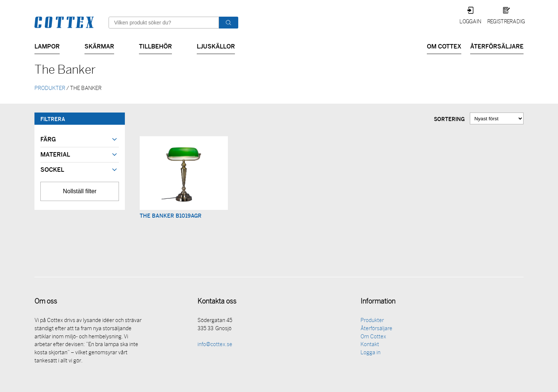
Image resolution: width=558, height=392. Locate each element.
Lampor (47, 46)
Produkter (372, 321)
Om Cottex (444, 46)
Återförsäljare (497, 46)
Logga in (470, 22)
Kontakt (370, 346)
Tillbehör (155, 46)
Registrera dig (506, 22)
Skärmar (99, 46)
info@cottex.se (215, 346)
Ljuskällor (216, 46)
